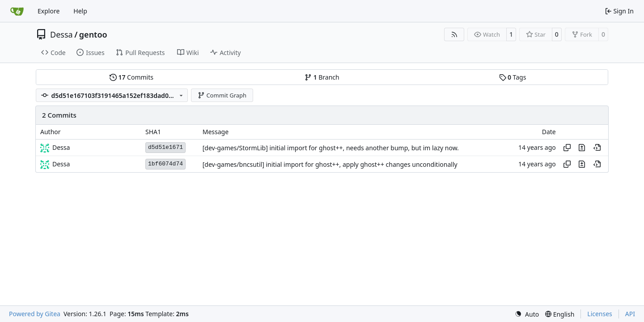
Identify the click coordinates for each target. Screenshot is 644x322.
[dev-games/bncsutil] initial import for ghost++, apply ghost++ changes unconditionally (330, 164)
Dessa (61, 34)
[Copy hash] (567, 148)
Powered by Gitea (35, 314)
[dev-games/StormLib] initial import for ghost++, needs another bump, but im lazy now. (331, 148)
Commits (131, 77)
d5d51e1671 (165, 147)
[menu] (527, 314)
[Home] (17, 11)
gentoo (93, 34)
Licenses (600, 314)
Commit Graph (222, 95)
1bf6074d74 (165, 164)
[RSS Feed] (454, 34)
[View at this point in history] (597, 148)
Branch (322, 77)
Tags (513, 77)
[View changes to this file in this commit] (582, 148)
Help (80, 11)
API (630, 314)
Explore (49, 11)
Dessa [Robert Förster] (61, 147)
